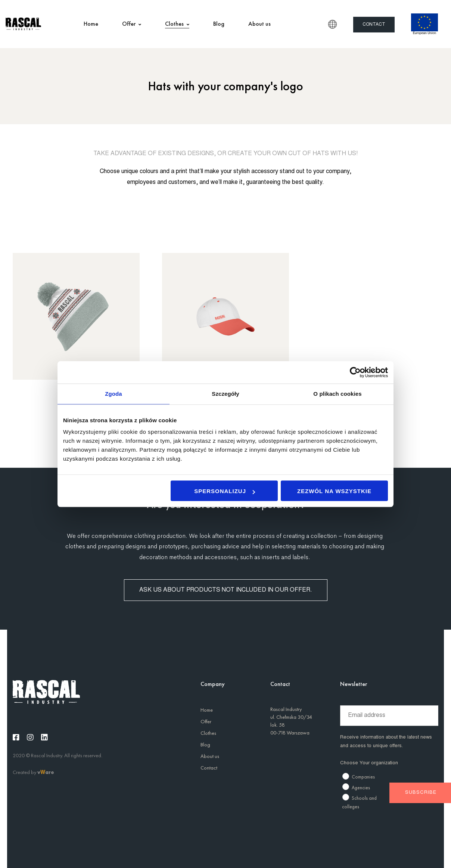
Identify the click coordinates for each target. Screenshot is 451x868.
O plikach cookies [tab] (337, 394)
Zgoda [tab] (113, 394)
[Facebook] (16, 737)
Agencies (361, 788)
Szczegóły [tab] (225, 394)
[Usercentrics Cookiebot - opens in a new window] (355, 372)
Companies (363, 777)
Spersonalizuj (225, 491)
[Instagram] (30, 737)
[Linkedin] (44, 737)
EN (332, 24)
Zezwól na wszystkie (334, 491)
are (50, 772)
